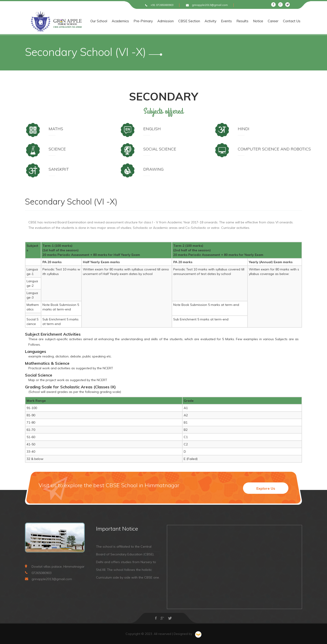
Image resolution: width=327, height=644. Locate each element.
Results (251, 21)
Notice (267, 21)
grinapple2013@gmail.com (210, 5)
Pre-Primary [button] (152, 21)
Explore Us (266, 488)
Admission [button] (174, 21)
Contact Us (301, 21)
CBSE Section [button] (198, 21)
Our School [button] (108, 21)
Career (282, 21)
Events (235, 21)
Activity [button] (219, 21)
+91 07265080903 (162, 5)
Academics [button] (129, 21)
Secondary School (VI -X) (71, 201)
